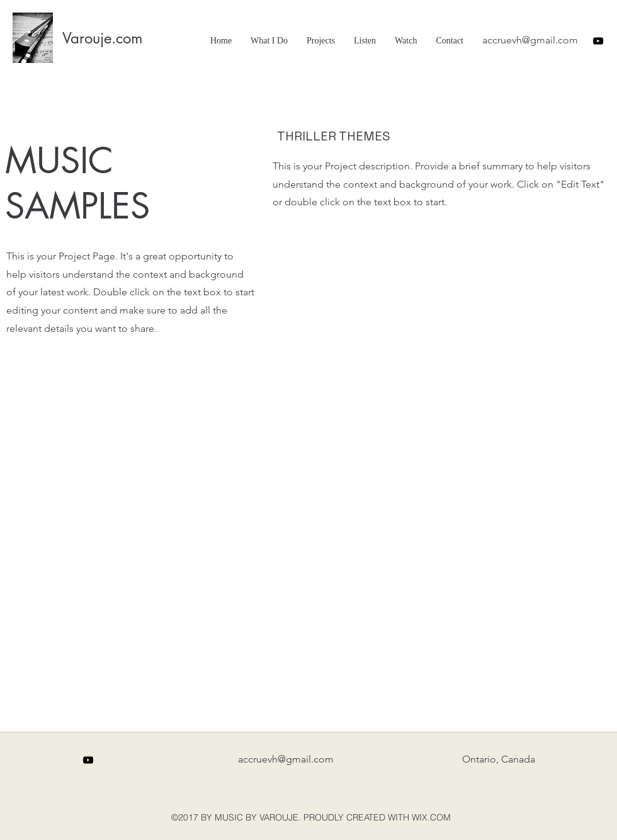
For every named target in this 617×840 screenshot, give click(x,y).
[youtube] (598, 41)
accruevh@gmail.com (530, 40)
